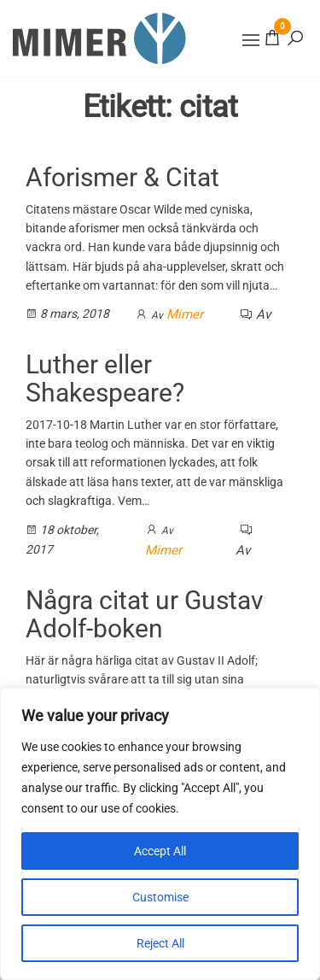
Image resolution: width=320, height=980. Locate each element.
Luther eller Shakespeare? (105, 379)
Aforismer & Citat (122, 177)
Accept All (160, 851)
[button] (251, 40)
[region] (160, 834)
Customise (160, 897)
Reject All (160, 943)
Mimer (185, 314)
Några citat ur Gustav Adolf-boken (145, 614)
